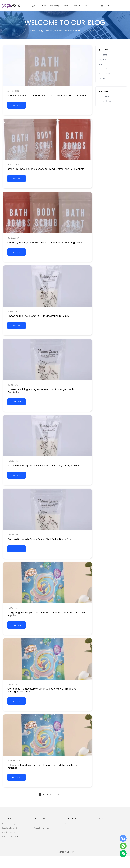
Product (66, 6)
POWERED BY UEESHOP (65, 852)
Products (7, 818)
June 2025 (103, 55)
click (65, 25)
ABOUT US (39, 818)
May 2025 (102, 60)
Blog (86, 6)
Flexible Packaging (8, 832)
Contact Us (122, 6)
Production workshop (41, 828)
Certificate (69, 824)
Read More (17, 105)
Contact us (77, 6)
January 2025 (104, 78)
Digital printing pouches (10, 836)
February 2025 (104, 74)
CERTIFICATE (72, 818)
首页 (33, 6)
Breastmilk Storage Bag (10, 828)
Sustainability (55, 6)
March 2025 (103, 69)
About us (43, 6)
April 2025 (102, 64)
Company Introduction (42, 824)
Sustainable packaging (10, 824)
